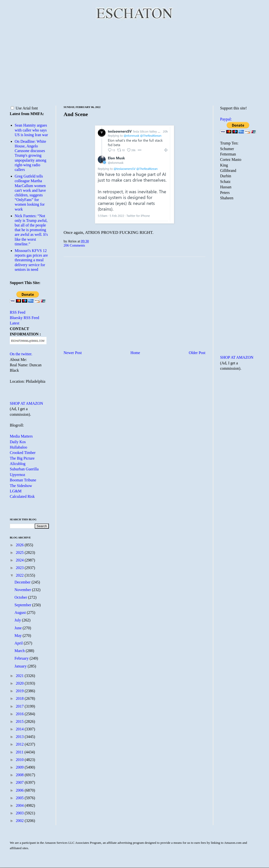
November (23, 590)
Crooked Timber (23, 453)
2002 (20, 821)
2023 (20, 568)
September (23, 605)
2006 (20, 790)
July (18, 620)
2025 (20, 553)
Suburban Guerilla (24, 469)
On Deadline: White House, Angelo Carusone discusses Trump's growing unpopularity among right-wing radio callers (30, 155)
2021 (20, 676)
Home (135, 353)
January (21, 666)
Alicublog (18, 464)
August (21, 612)
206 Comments (74, 245)
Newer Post (73, 353)
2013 (20, 737)
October (21, 597)
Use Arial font (24, 108)
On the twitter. (21, 354)
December (23, 582)
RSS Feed (18, 312)
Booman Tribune (23, 480)
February (22, 658)
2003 (20, 813)
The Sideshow (21, 486)
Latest (15, 323)
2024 (20, 560)
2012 (20, 744)
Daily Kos (18, 442)
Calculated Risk (22, 496)
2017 (20, 706)
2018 (20, 698)
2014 (20, 729)
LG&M (16, 491)
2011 (20, 752)
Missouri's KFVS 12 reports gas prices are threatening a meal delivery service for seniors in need (31, 260)
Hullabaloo (18, 447)
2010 (20, 760)
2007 (20, 782)
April (19, 643)
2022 (20, 575)
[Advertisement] (134, 62)
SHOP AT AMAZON (26, 403)
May (18, 636)
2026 (20, 545)
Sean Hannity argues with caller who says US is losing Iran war (31, 130)
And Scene (76, 114)
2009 (20, 767)
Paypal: (226, 119)
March (20, 651)
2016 (20, 714)
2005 (20, 798)
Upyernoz (17, 475)
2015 (20, 721)
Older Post (197, 353)
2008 (20, 775)
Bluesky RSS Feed (24, 318)
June (18, 628)
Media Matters (21, 436)
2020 (20, 683)
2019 (20, 691)
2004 (20, 805)
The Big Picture (22, 458)
